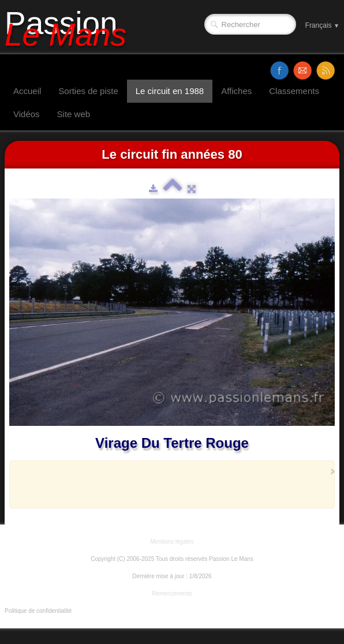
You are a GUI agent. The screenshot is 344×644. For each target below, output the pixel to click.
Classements (294, 91)
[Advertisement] (169, 484)
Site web (74, 114)
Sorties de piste (88, 91)
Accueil (27, 91)
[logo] (70, 27)
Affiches (236, 91)
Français (322, 25)
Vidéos (27, 114)
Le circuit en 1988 (170, 91)
